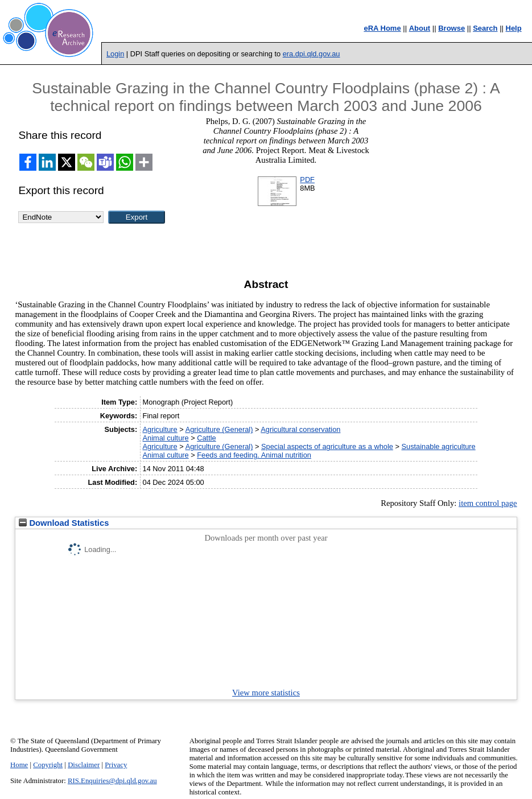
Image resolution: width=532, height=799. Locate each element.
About (420, 28)
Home (19, 765)
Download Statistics (64, 523)
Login (115, 54)
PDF (307, 180)
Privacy (116, 765)
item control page (488, 503)
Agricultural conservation (300, 429)
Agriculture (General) (219, 429)
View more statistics (266, 693)
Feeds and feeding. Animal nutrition (254, 455)
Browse (451, 28)
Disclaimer (84, 765)
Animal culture (166, 438)
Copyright (48, 765)
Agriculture (160, 429)
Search (485, 28)
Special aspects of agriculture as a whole (327, 446)
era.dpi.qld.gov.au (312, 54)
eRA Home (382, 28)
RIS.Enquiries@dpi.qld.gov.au (112, 781)
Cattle (206, 438)
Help (514, 28)
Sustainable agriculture (439, 446)
